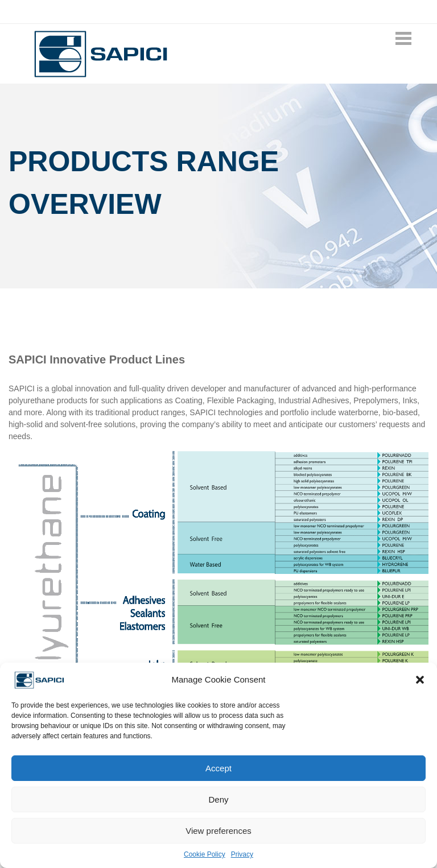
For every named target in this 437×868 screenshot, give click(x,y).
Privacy (242, 854)
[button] (420, 680)
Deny (218, 799)
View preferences (218, 831)
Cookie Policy (205, 854)
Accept (218, 768)
